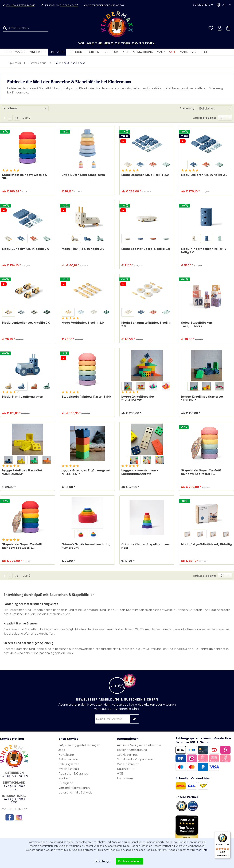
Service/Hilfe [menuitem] (202, 5)
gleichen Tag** (69, 5)
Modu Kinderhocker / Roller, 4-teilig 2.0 (204, 251)
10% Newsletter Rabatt (21, 5)
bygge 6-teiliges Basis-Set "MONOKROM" (22, 472)
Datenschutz (126, 769)
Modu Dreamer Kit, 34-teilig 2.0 (145, 175)
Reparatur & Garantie (73, 774)
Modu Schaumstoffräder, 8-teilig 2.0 (146, 324)
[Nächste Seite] (10, 118)
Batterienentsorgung (132, 750)
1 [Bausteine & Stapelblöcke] (4, 118)
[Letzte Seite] (17, 118)
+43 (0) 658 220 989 (14, 776)
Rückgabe (66, 783)
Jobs (62, 750)
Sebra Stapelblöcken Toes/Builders (197, 324)
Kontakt (64, 778)
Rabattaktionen (69, 759)
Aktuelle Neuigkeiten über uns (139, 745)
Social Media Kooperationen (136, 759)
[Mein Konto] (220, 28)
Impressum (125, 778)
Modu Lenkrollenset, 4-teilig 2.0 (26, 323)
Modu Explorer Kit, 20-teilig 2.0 (204, 175)
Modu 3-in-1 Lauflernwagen (23, 397)
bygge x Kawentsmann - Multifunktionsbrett (140, 472)
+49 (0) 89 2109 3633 (14, 788)
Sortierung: (187, 108)
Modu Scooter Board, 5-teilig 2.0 (146, 249)
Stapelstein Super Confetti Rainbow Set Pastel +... (201, 472)
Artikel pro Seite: (204, 118)
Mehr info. (202, 850)
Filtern (10, 108)
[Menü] (228, 834)
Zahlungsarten (69, 764)
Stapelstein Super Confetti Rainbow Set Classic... (22, 546)
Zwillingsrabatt (69, 769)
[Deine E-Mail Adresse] (117, 719)
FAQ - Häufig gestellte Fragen (79, 745)
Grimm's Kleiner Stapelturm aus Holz (145, 546)
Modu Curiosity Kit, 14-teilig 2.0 (26, 249)
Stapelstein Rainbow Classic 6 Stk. (25, 177)
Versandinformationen (74, 788)
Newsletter (66, 755)
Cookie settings (128, 755)
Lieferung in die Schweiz (75, 793)
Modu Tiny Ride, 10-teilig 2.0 (83, 249)
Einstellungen (103, 861)
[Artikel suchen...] (26, 28)
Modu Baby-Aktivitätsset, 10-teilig (206, 544)
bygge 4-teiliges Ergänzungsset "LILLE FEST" (86, 472)
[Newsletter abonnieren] (134, 719)
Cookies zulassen (130, 861)
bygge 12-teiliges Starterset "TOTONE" (202, 398)
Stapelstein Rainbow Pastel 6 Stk (86, 397)
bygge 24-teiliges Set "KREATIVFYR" (138, 398)
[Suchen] (6, 28)
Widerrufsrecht (128, 764)
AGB (120, 774)
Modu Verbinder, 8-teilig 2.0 (83, 323)
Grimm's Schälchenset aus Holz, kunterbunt (86, 546)
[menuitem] (26, 28)
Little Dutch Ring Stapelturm (83, 175)
